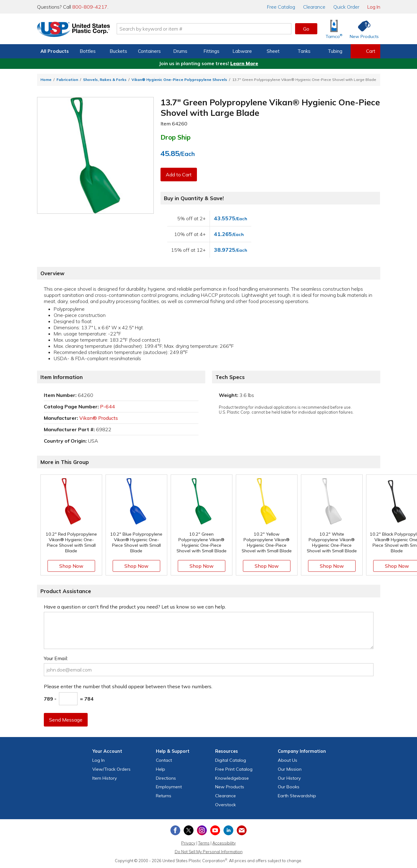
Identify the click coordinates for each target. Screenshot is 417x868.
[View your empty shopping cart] (365, 51)
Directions (166, 778)
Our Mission (290, 769)
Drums (180, 51)
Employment (169, 787)
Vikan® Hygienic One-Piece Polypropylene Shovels (179, 80)
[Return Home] (73, 30)
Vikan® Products (99, 418)
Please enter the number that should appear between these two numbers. (128, 686)
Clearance (314, 7)
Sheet (273, 51)
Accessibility (224, 843)
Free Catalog (234, 769)
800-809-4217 (90, 7)
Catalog (281, 7)
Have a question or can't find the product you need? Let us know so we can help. (135, 607)
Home (46, 80)
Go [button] (306, 29)
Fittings (211, 51)
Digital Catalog (231, 760)
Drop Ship (175, 137)
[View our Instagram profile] (202, 830)
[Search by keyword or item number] (204, 29)
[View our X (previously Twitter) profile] (189, 830)
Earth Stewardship (297, 796)
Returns (164, 796)
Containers (149, 51)
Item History (105, 778)
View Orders (111, 769)
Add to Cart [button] (179, 175)
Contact (164, 760)
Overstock (225, 805)
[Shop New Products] (362, 29)
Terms (204, 843)
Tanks (304, 51)
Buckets (118, 51)
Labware (242, 51)
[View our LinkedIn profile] (228, 830)
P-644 (107, 407)
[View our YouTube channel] (215, 830)
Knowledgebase (232, 778)
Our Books (289, 787)
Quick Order (346, 7)
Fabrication (67, 80)
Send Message (66, 720)
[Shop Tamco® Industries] (334, 29)
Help (161, 769)
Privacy (188, 843)
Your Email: (56, 658)
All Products (55, 51)
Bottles (88, 51)
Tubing (335, 51)
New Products (230, 787)
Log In (374, 7)
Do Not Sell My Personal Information (209, 852)
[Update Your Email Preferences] (242, 830)
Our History (289, 778)
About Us (288, 760)
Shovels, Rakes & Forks (105, 80)
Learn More (244, 63)
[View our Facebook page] (175, 830)
